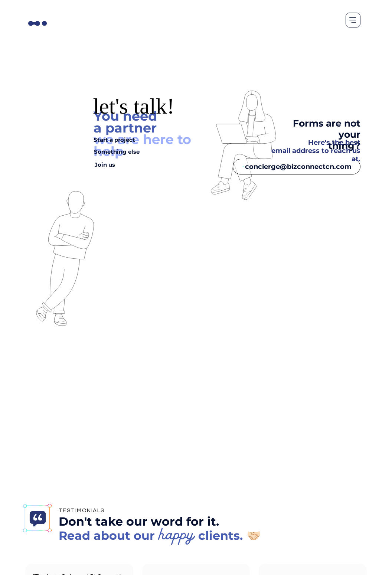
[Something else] (117, 151)
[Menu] (353, 20)
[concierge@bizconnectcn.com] (297, 167)
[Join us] (105, 165)
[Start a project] (115, 140)
